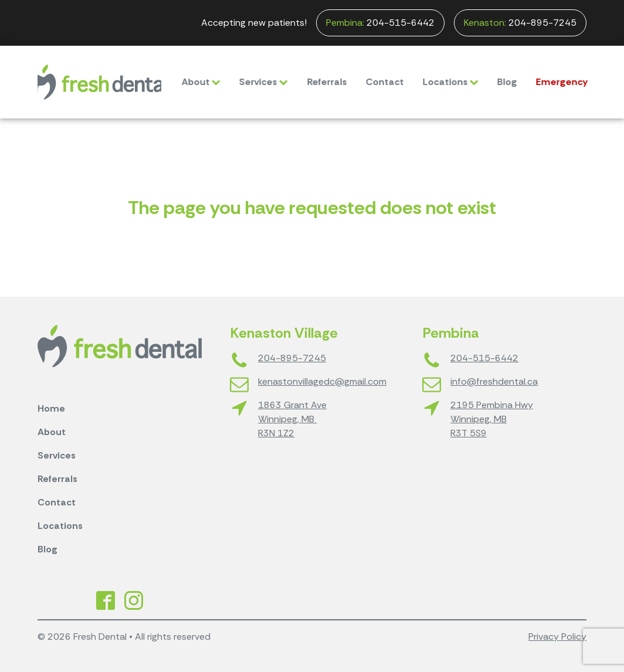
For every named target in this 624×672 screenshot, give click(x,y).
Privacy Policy (557, 637)
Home (51, 408)
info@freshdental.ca (494, 381)
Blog (496, 82)
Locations (440, 82)
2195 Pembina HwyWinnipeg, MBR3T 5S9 (492, 419)
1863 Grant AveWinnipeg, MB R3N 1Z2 (292, 419)
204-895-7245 (520, 23)
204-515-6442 (380, 23)
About (190, 82)
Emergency (551, 82)
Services (252, 82)
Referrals (316, 82)
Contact (374, 82)
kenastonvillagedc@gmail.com (322, 381)
